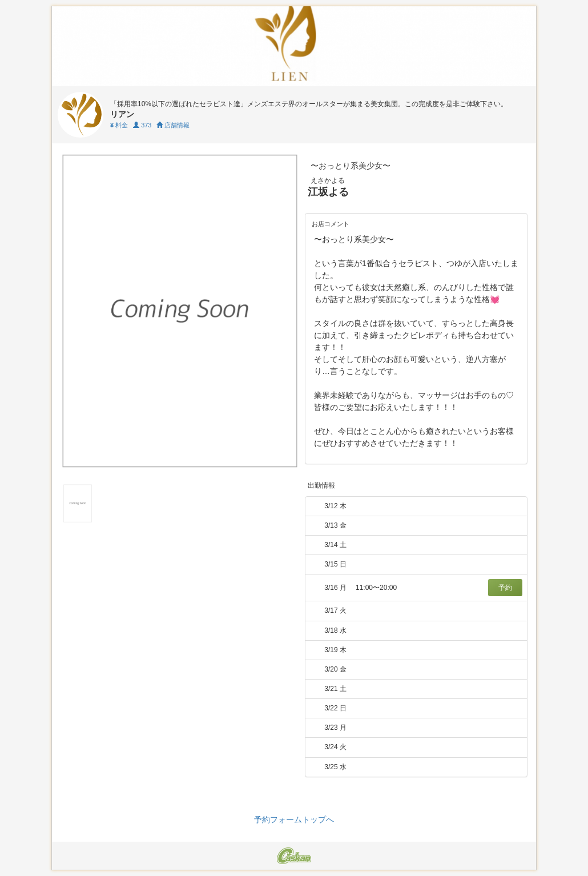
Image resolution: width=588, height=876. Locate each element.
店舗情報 (173, 125)
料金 (119, 125)
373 (142, 125)
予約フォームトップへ (294, 819)
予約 (505, 588)
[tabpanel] (180, 311)
